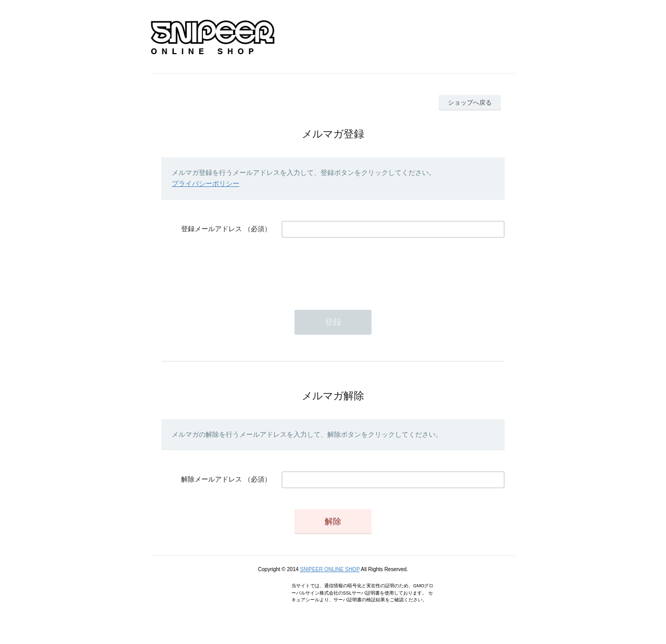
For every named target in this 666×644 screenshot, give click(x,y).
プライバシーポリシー (206, 184)
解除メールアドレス (212, 479)
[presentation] (361, 269)
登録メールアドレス (212, 229)
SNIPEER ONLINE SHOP (330, 569)
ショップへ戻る (470, 103)
